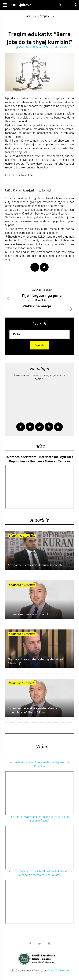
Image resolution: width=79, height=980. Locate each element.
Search (39, 345)
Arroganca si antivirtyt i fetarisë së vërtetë (35, 565)
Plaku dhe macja (37, 306)
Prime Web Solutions (59, 971)
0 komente (61, 47)
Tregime (45, 16)
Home (28, 16)
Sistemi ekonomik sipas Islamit (28, 614)
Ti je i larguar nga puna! (42, 295)
